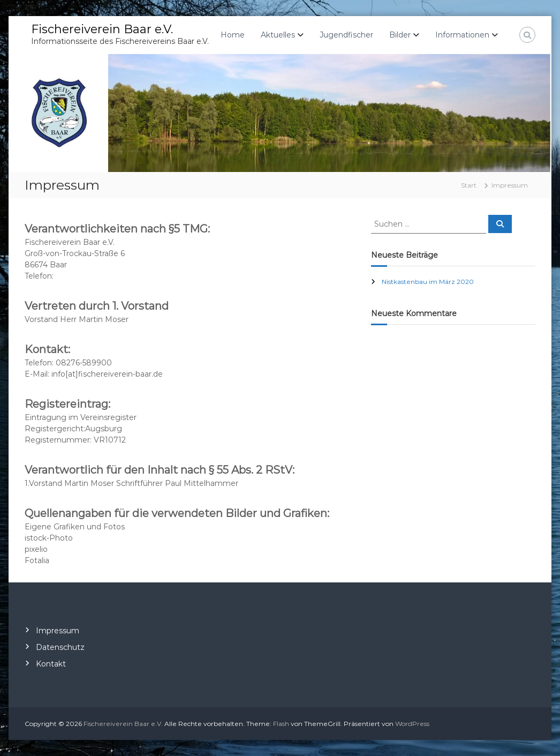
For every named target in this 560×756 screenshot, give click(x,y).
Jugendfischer (346, 35)
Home (233, 35)
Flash (281, 724)
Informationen (462, 35)
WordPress (412, 724)
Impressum (58, 631)
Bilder (400, 35)
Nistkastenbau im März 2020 (428, 282)
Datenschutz (60, 647)
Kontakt (51, 664)
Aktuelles (278, 35)
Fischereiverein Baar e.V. (102, 29)
